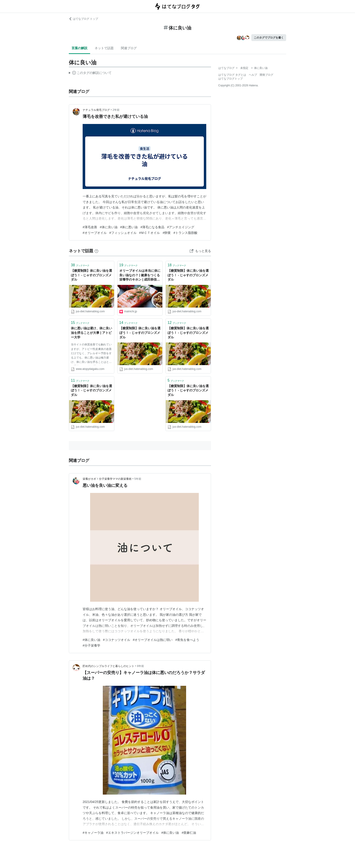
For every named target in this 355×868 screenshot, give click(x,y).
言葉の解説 (79, 48)
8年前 (140, 666)
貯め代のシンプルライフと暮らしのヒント (108, 666)
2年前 (116, 110)
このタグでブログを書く (269, 38)
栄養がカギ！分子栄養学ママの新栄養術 (107, 479)
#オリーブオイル (95, 233)
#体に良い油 (109, 227)
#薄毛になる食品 (152, 227)
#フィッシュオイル (123, 233)
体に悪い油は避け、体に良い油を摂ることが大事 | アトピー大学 (91, 333)
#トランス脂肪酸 (185, 233)
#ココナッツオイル (117, 640)
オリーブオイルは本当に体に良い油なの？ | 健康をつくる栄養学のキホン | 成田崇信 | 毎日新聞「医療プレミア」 (140, 275)
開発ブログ (266, 75)
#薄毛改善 (90, 227)
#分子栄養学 (91, 645)
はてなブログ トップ (83, 19)
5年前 (138, 479)
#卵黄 (167, 233)
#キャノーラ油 (93, 833)
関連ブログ (129, 48)
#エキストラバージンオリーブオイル (132, 833)
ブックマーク (80, 265)
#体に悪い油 (129, 227)
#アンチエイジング (181, 227)
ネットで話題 (104, 48)
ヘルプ (253, 75)
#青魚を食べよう (187, 640)
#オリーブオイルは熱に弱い (153, 640)
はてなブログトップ (230, 79)
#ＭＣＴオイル (150, 233)
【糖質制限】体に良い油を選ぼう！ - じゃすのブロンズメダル (91, 275)
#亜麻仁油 (189, 833)
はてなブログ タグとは (232, 75)
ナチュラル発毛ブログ (96, 110)
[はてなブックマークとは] (96, 251)
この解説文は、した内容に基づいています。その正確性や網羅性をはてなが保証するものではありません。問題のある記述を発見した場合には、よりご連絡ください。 (90, 73)
